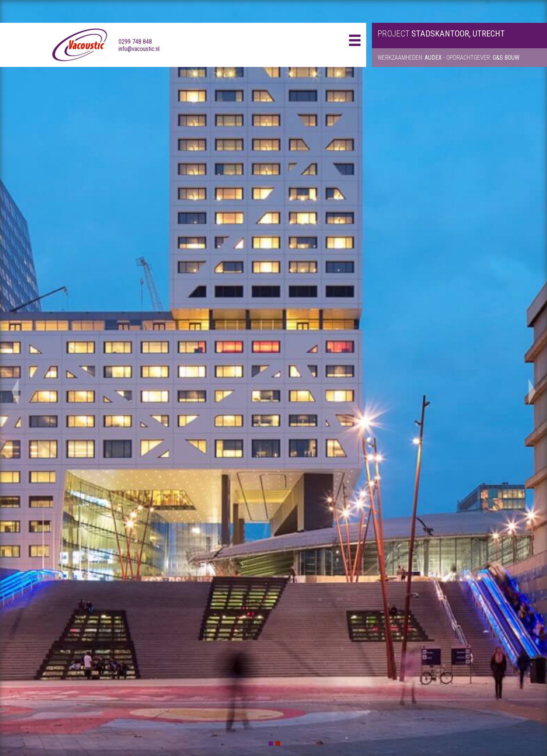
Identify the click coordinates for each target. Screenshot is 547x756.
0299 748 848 (135, 42)
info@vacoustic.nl (139, 49)
